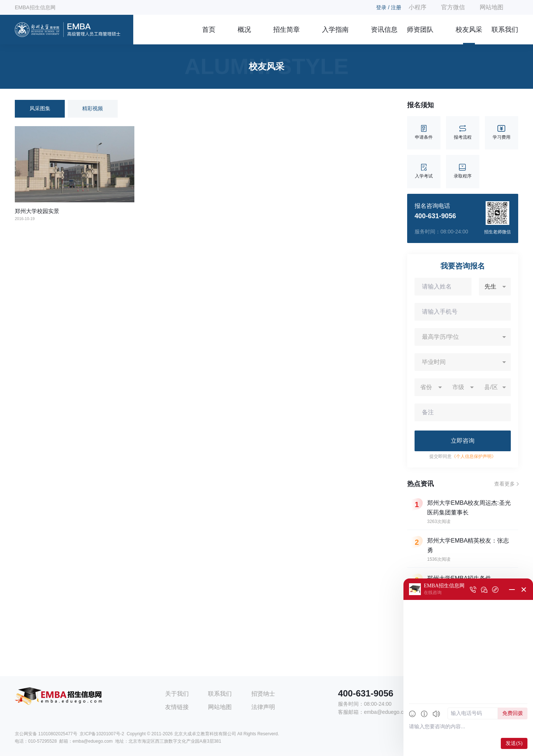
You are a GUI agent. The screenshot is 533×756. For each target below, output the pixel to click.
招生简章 (286, 30)
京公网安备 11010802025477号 (46, 734)
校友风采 (469, 30)
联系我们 (505, 30)
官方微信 (453, 7)
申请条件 (424, 133)
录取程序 (463, 171)
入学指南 (335, 30)
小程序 (418, 7)
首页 (209, 30)
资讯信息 (384, 30)
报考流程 (463, 133)
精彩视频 (93, 109)
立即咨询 (463, 441)
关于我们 (177, 694)
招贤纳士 (263, 694)
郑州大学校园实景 (37, 211)
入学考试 (424, 171)
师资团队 (420, 30)
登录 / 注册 (389, 7)
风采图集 (40, 109)
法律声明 (263, 707)
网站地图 (492, 7)
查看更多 (504, 484)
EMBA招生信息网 (35, 7)
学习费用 (502, 133)
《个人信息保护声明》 (474, 456)
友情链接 (177, 707)
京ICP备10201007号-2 (102, 734)
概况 (244, 30)
